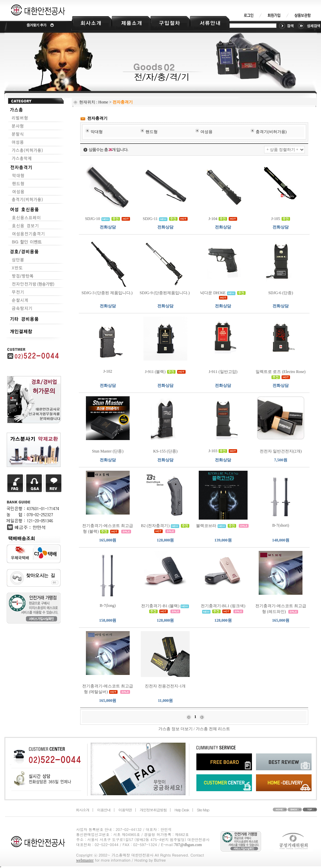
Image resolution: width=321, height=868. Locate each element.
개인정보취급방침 (153, 810)
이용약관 (125, 810)
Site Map (203, 810)
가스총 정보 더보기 (175, 729)
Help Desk (182, 810)
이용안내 (104, 810)
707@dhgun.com (188, 845)
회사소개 (83, 810)
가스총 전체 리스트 (213, 729)
